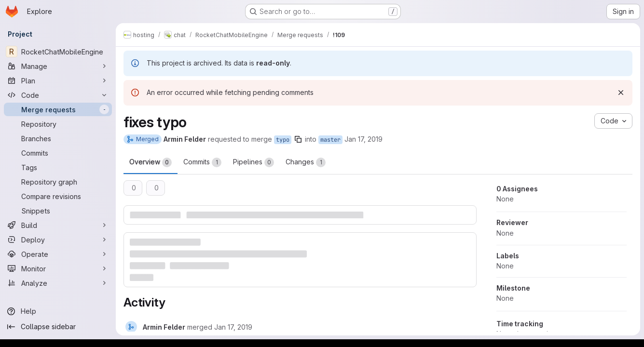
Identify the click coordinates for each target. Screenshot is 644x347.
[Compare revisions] (58, 196)
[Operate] (58, 254)
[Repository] (58, 124)
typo (283, 140)
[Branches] (58, 138)
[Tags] (58, 167)
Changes (306, 162)
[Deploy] (58, 240)
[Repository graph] (58, 182)
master (330, 140)
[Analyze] (58, 283)
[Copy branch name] (298, 139)
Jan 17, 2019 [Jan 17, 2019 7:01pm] (363, 139)
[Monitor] (58, 268)
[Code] (58, 95)
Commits (202, 162)
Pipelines (253, 162)
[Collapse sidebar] (58, 327)
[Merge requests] (58, 109)
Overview (151, 162)
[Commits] (58, 153)
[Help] (58, 311)
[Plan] (58, 80)
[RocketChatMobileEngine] (58, 52)
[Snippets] (58, 211)
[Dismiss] (621, 93)
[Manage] (58, 66)
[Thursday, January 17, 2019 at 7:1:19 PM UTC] (233, 327)
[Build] (58, 225)
